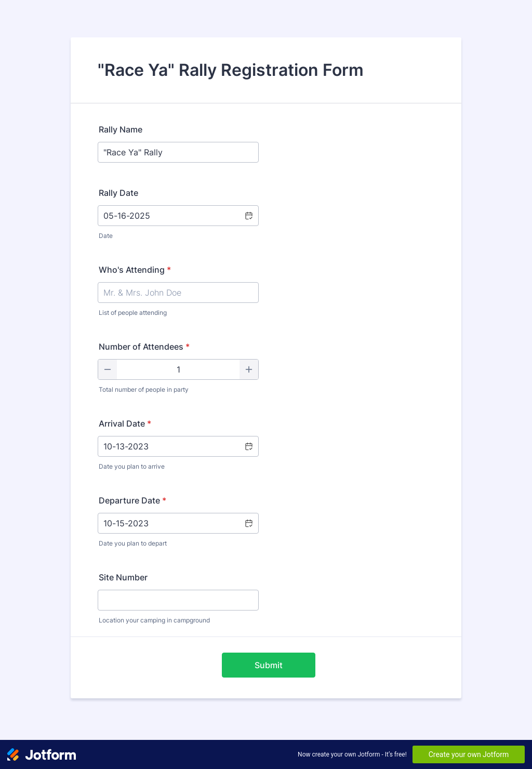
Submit (269, 665)
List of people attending (133, 313)
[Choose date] (248, 216)
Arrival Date (125, 423)
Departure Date (132, 500)
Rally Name (121, 129)
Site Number (123, 577)
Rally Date (118, 193)
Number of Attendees (144, 347)
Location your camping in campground (154, 620)
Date (106, 236)
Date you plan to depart (133, 543)
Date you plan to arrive (132, 466)
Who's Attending (135, 270)
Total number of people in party (144, 389)
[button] (248, 446)
